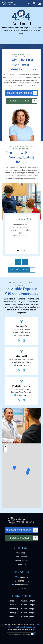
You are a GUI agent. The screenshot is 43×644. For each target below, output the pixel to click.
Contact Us (21, 565)
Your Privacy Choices (25, 634)
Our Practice (21, 553)
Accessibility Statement (27, 627)
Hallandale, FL (21, 356)
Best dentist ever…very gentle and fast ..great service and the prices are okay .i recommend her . (21, 230)
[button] (27, 473)
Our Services (21, 557)
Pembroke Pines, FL (21, 386)
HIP (34, 629)
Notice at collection (13, 634)
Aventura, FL (21, 326)
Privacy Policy (13, 627)
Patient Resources (21, 561)
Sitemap (38, 625)
